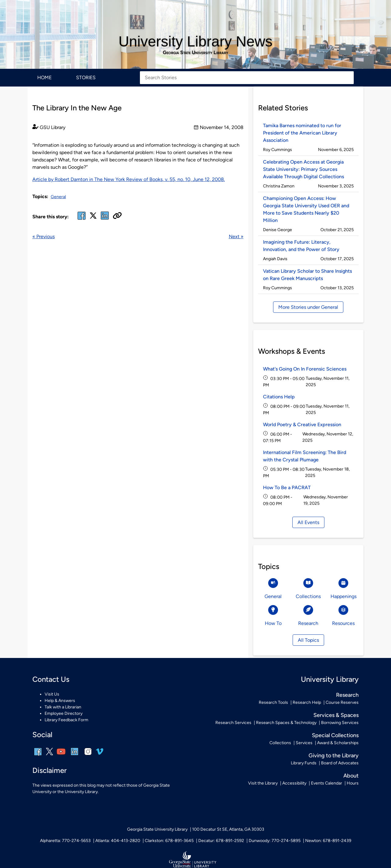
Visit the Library (263, 783)
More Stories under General (308, 307)
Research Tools (273, 702)
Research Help (307, 702)
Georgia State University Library (195, 53)
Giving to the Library (334, 755)
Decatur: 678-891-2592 (221, 841)
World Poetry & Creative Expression (302, 425)
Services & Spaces (336, 715)
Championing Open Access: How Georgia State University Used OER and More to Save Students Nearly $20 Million (306, 209)
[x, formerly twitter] (93, 218)
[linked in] (105, 219)
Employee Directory (64, 713)
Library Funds (304, 763)
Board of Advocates (340, 763)
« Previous (44, 236)
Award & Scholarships (338, 743)
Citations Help (279, 397)
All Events (308, 522)
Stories (86, 78)
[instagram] (88, 756)
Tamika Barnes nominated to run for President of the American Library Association (302, 133)
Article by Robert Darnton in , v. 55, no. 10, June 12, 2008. (129, 179)
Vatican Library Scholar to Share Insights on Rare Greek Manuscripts (307, 275)
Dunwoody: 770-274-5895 (275, 841)
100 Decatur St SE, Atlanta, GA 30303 (228, 829)
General (58, 197)
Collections (280, 743)
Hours (353, 783)
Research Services (233, 723)
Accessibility (294, 783)
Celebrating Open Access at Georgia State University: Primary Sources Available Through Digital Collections (303, 169)
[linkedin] (75, 756)
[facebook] (82, 219)
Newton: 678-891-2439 (328, 841)
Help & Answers (60, 701)
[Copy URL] (117, 216)
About (351, 776)
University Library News (195, 41)
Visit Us (52, 694)
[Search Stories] (247, 78)
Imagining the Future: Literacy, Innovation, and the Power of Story (301, 246)
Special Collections (335, 735)
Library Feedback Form (66, 720)
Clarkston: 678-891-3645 (169, 841)
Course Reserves (342, 702)
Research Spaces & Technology (286, 723)
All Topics (308, 640)
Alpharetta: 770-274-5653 (65, 841)
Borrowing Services (340, 723)
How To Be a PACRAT (287, 488)
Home (44, 78)
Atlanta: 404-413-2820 (118, 841)
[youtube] (61, 756)
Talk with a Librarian (63, 707)
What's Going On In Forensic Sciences (305, 369)
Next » (236, 236)
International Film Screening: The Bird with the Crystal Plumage (305, 456)
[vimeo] (100, 754)
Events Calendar (327, 783)
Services (304, 743)
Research (347, 695)
